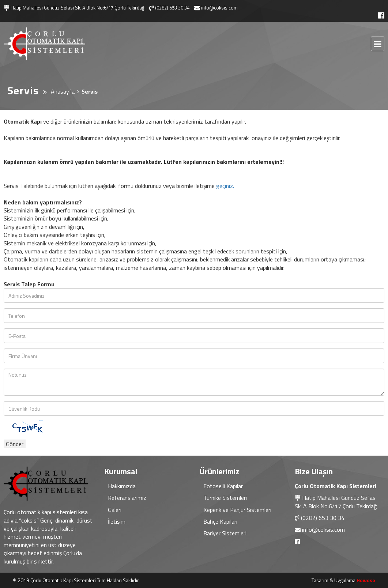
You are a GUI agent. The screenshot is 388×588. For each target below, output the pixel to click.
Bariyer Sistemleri (225, 533)
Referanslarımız (127, 498)
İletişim (117, 521)
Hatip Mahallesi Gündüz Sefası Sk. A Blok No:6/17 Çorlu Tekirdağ (336, 502)
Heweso (366, 580)
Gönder (15, 444)
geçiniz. (225, 186)
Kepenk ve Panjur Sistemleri (237, 510)
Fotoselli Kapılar (223, 486)
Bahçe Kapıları (220, 521)
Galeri (115, 510)
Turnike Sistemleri (225, 498)
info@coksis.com (323, 529)
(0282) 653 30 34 (323, 518)
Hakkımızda (122, 486)
